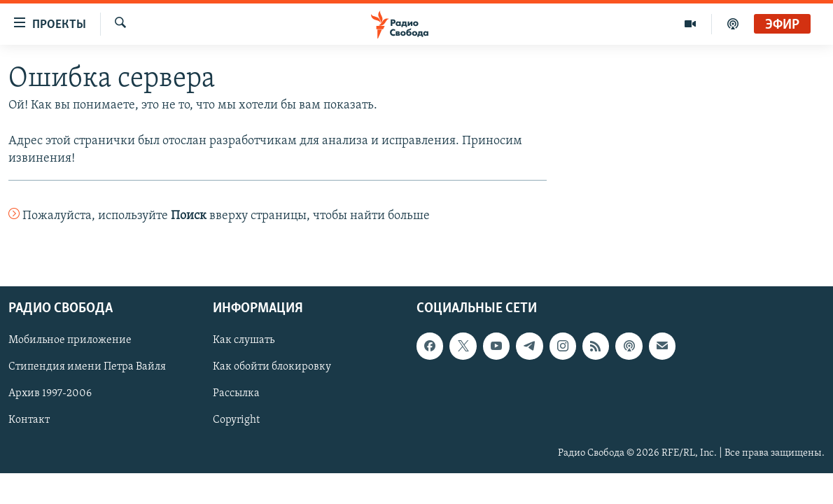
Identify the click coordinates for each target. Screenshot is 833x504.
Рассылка (236, 394)
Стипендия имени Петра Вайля (87, 367)
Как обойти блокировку (272, 367)
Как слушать (244, 341)
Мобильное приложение (70, 341)
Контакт (29, 421)
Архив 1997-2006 (50, 394)
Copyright (236, 421)
